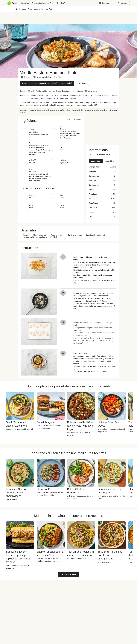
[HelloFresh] (12, 3)
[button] (106, 3)
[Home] (16, 9)
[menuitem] (13, 3)
